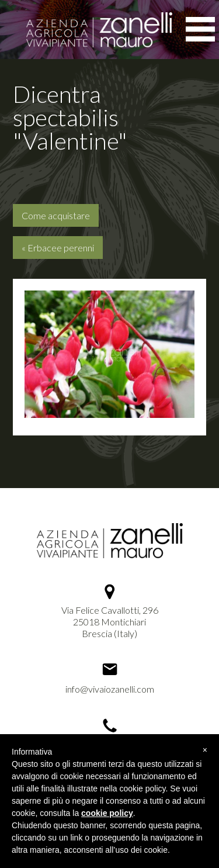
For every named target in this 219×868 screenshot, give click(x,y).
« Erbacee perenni (58, 248)
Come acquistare (56, 215)
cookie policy (107, 813)
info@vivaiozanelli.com (110, 689)
